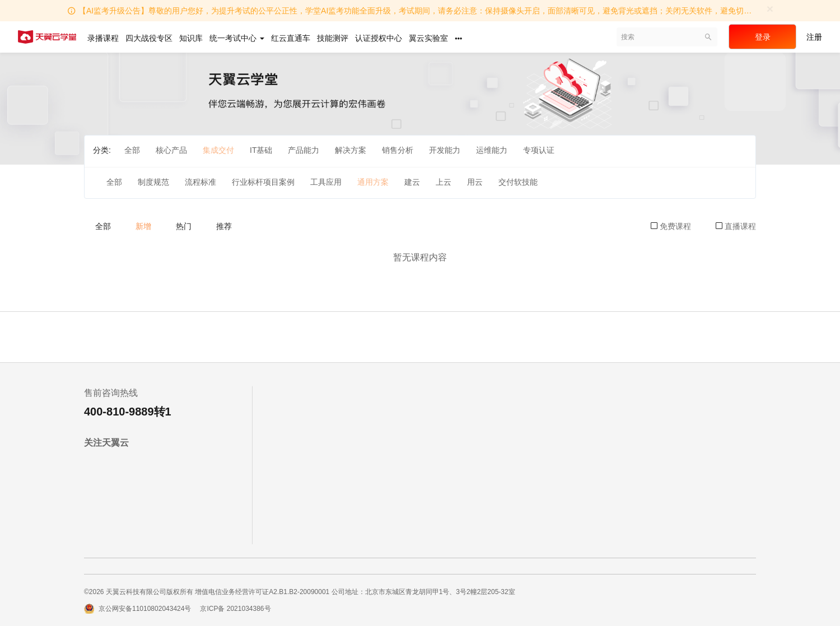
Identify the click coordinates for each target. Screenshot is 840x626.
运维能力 (492, 150)
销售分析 (398, 150)
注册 (814, 37)
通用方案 (373, 182)
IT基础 (261, 150)
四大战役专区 (149, 38)
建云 (412, 182)
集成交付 (218, 150)
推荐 (224, 226)
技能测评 (333, 38)
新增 (143, 226)
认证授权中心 (379, 38)
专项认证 (539, 150)
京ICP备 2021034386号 (235, 609)
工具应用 (326, 182)
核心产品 (171, 150)
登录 (763, 37)
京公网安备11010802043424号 (145, 609)
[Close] (770, 9)
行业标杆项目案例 (263, 182)
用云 (475, 182)
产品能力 (304, 150)
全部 (132, 150)
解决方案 (351, 150)
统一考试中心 (237, 38)
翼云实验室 (428, 38)
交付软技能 (518, 182)
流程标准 (200, 182)
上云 (444, 182)
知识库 (191, 38)
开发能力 (445, 150)
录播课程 (103, 38)
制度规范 (153, 182)
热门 (184, 226)
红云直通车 (291, 38)
